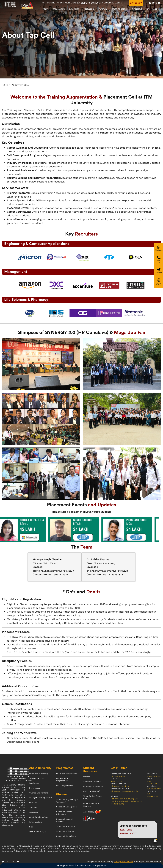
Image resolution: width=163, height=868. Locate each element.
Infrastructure (36, 822)
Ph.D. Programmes (65, 786)
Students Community (90, 3)
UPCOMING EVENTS (113, 3)
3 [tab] (72, 265)
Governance (35, 788)
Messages (33, 812)
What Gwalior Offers (39, 817)
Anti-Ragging (48, 3)
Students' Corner (120, 9)
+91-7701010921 (154, 789)
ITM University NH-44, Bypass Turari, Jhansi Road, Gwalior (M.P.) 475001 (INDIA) (126, 801)
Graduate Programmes (67, 773)
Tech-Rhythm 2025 (38, 832)
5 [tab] (82, 265)
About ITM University (39, 773)
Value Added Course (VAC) (93, 797)
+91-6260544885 (152, 782)
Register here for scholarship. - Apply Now (82, 865)
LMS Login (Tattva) (92, 791)
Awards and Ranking (38, 793)
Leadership (34, 783)
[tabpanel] (29, 257)
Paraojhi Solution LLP (124, 862)
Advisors (33, 803)
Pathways (103, 9)
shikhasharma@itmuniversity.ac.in (107, 571)
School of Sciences (65, 831)
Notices (87, 777)
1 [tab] (63, 265)
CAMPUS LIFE (152, 9)
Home (5, 85)
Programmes (59, 9)
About (46, 9)
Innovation (74, 9)
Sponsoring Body (37, 778)
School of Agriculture (66, 836)
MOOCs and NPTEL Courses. (92, 805)
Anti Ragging (89, 812)
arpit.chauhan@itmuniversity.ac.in (53, 571)
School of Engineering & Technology (67, 801)
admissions (89, 9)
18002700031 (116, 781)
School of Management (67, 807)
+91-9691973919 (154, 776)
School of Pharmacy (65, 826)
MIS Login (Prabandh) (93, 786)
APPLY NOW (136, 3)
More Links (71, 3)
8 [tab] (96, 265)
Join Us (60, 3)
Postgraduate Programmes (62, 780)
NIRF (31, 827)
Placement (137, 9)
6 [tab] (86, 265)
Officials (33, 807)
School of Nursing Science (64, 820)
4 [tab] (77, 265)
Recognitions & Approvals (41, 798)
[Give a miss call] (159, 260)
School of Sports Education (64, 813)
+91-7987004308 (118, 776)
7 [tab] (91, 265)
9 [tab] (100, 265)
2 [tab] (67, 265)
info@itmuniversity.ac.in (121, 786)
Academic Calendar (92, 782)
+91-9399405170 (152, 795)
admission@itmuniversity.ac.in (124, 791)
